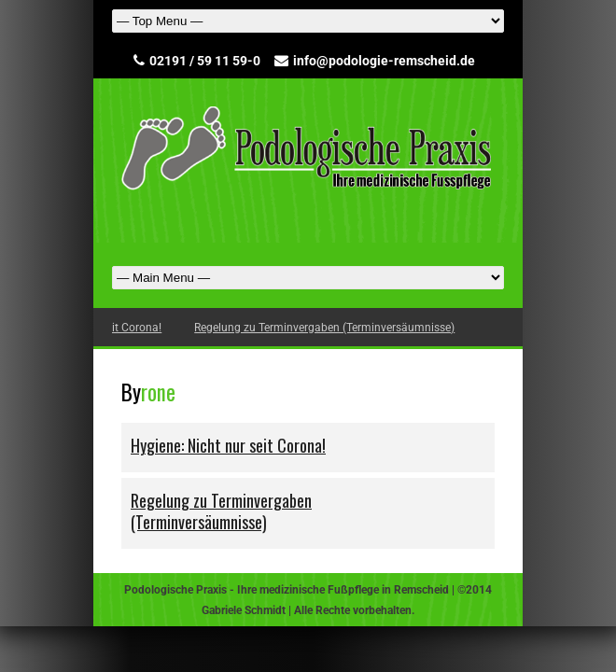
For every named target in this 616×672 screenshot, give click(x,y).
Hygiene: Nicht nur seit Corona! (136, 328)
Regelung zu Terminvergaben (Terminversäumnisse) (378, 328)
